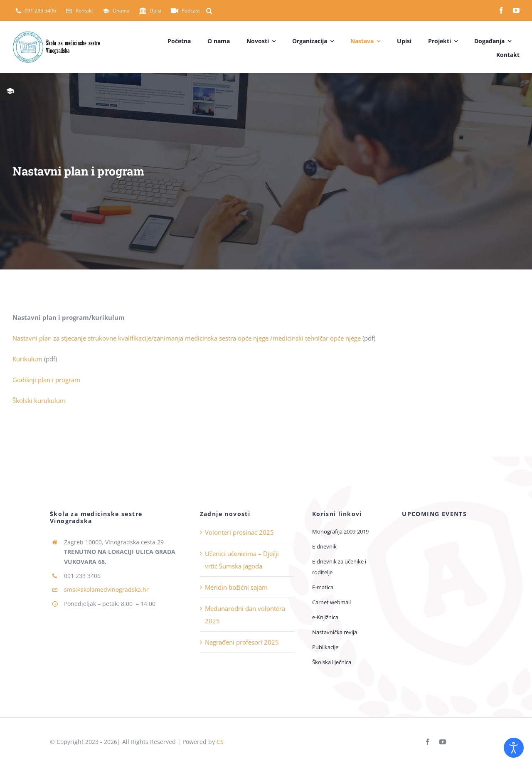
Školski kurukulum (39, 400)
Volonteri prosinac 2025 (239, 532)
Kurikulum (28, 359)
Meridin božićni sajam (236, 587)
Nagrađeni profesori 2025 (242, 642)
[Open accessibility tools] (514, 748)
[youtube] (516, 10)
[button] (209, 11)
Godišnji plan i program (47, 380)
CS (220, 742)
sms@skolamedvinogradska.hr (106, 589)
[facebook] (501, 10)
